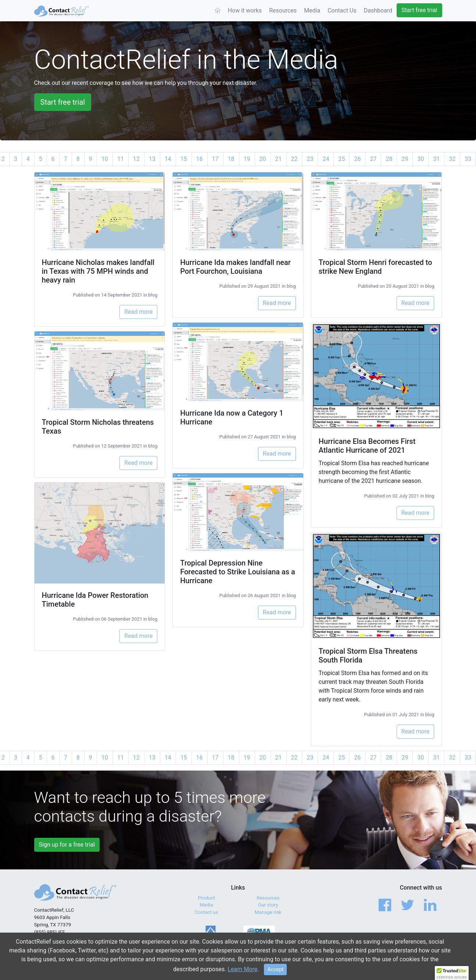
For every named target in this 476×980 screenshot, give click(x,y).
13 (152, 159)
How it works (245, 10)
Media (312, 10)
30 (420, 159)
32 (452, 159)
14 (168, 159)
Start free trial (419, 10)
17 (215, 159)
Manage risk (268, 912)
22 (294, 159)
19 (247, 159)
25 (341, 159)
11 (121, 159)
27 (373, 159)
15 (184, 159)
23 (310, 159)
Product (206, 898)
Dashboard (378, 10)
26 (357, 159)
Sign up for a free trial (67, 845)
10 (105, 159)
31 (436, 159)
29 (405, 159)
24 (326, 159)
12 (136, 159)
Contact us (206, 912)
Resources (283, 10)
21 (279, 159)
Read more (138, 312)
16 (200, 159)
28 (389, 159)
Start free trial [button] (63, 102)
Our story (268, 905)
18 (231, 159)
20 (263, 159)
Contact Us (342, 10)
